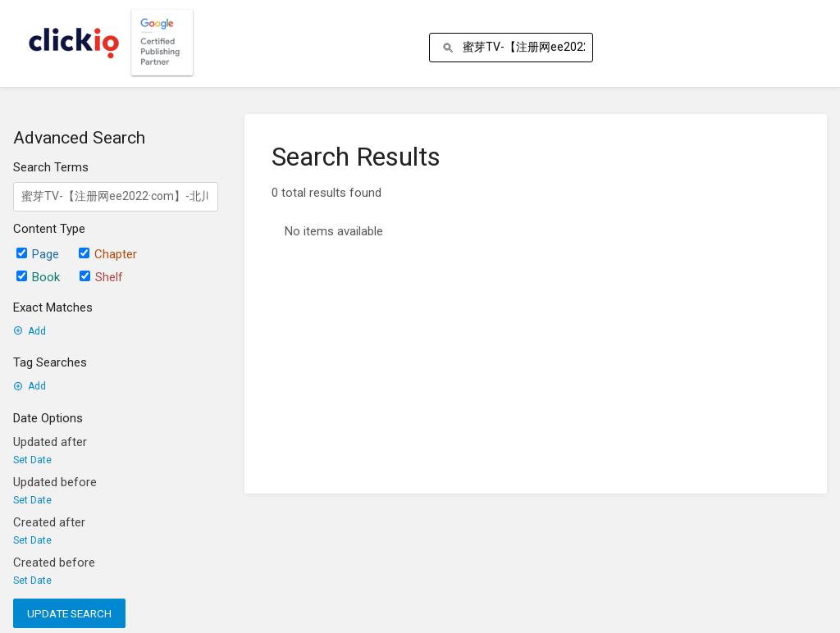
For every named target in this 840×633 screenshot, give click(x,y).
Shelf (101, 277)
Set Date (32, 460)
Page (38, 254)
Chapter (108, 254)
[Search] (451, 48)
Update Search (69, 613)
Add (30, 331)
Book (38, 277)
